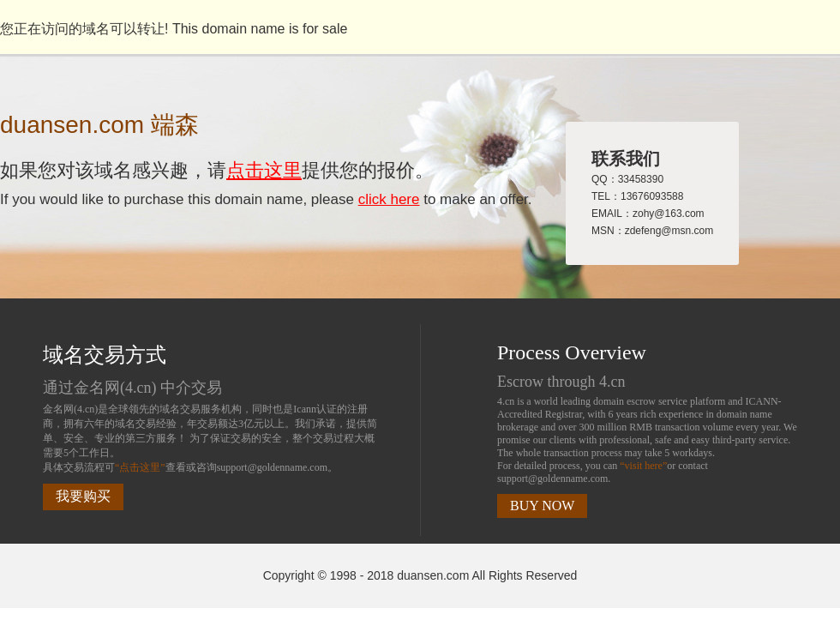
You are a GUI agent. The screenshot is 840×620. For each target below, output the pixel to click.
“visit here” (643, 466)
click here (389, 199)
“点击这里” (140, 467)
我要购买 (83, 496)
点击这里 (264, 170)
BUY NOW (542, 506)
